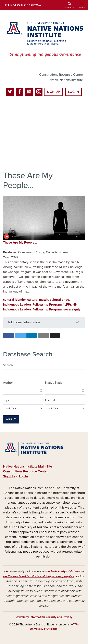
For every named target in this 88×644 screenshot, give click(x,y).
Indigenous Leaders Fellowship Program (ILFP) (37, 305)
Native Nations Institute (66, 80)
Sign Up (53, 92)
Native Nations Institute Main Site (28, 467)
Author (8, 383)
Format (50, 400)
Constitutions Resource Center (61, 75)
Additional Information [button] (24, 322)
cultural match (38, 300)
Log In (73, 92)
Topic (7, 400)
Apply (11, 419)
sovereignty (72, 309)
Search (8, 365)
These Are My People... (20, 243)
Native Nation (55, 383)
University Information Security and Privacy (44, 617)
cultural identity (14, 300)
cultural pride (59, 300)
